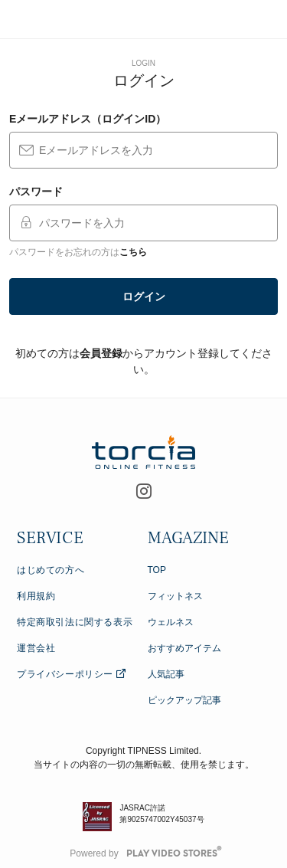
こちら (133, 252)
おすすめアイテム (184, 648)
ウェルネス (171, 622)
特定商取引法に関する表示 (75, 622)
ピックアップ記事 (184, 700)
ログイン (144, 296)
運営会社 (36, 648)
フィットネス (175, 596)
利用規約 (36, 596)
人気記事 (166, 674)
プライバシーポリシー (72, 674)
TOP (157, 570)
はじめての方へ (51, 570)
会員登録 (101, 353)
